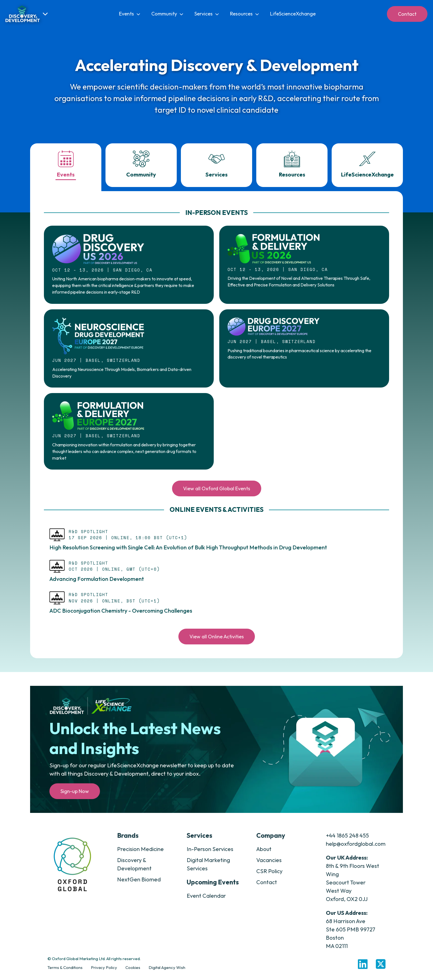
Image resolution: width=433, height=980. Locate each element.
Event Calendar (206, 899)
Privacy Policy (104, 971)
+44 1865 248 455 (347, 839)
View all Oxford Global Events (217, 492)
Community (167, 14)
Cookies (133, 971)
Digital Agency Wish (167, 971)
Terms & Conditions (65, 971)
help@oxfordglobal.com (356, 847)
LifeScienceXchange (293, 14)
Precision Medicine (140, 853)
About (264, 853)
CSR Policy (269, 875)
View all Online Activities (217, 640)
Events (130, 14)
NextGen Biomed (139, 883)
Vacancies (269, 864)
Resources (245, 14)
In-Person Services (210, 853)
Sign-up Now (75, 795)
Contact (407, 14)
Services (207, 14)
